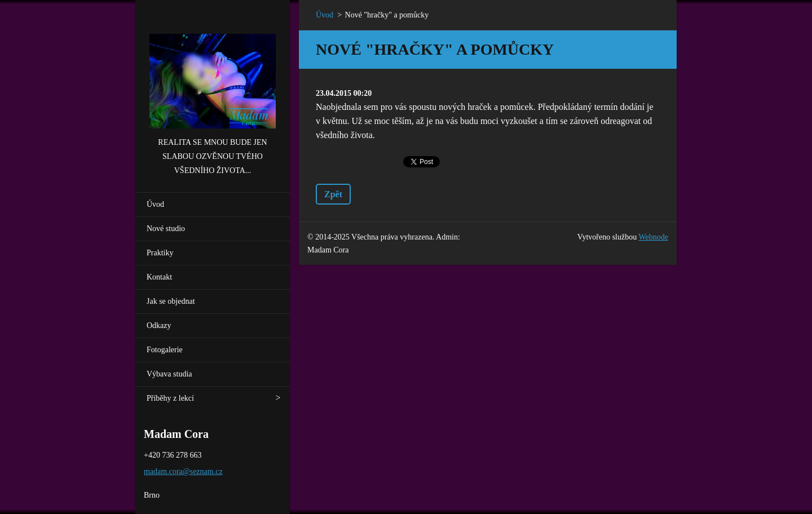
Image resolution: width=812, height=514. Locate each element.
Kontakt (159, 277)
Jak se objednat (171, 301)
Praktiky (160, 253)
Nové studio (166, 229)
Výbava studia (169, 374)
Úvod (155, 204)
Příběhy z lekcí (170, 398)
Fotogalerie (165, 350)
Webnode (653, 237)
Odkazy (159, 325)
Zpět (333, 194)
